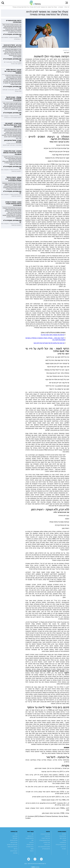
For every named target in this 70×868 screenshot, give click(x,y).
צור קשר (15, 849)
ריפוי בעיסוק (31, 836)
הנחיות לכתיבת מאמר (12, 847)
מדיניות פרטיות (14, 840)
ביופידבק (31, 842)
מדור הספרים (47, 842)
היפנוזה (32, 851)
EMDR (32, 849)
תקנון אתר (15, 838)
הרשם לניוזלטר (14, 851)
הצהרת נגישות (14, 842)
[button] (3, 3)
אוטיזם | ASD (63, 838)
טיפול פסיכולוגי (30, 847)
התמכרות (64, 849)
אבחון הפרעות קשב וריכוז (44, 847)
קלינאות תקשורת (30, 838)
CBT (33, 834)
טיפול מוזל (47, 836)
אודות (16, 834)
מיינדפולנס (63, 847)
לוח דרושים (47, 845)
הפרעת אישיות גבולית (61, 845)
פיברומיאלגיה (63, 842)
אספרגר (64, 840)
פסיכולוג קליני (63, 836)
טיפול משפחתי (30, 845)
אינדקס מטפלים (46, 849)
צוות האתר (15, 836)
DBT (33, 840)
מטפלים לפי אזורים (45, 834)
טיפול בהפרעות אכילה (45, 840)
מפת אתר (15, 853)
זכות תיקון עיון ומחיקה (12, 845)
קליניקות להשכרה (46, 838)
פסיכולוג (64, 834)
